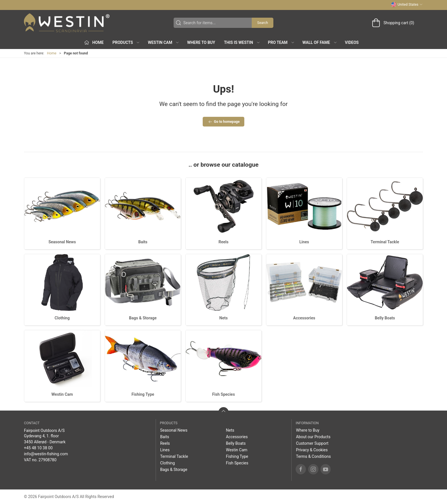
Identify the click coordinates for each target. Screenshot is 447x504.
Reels (224, 242)
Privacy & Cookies (312, 450)
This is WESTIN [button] (242, 42)
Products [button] (126, 42)
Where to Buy (201, 42)
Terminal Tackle (385, 242)
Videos (352, 42)
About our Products (313, 437)
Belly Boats (385, 318)
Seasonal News (62, 242)
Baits (143, 242)
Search (263, 23)
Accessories (304, 318)
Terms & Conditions (313, 456)
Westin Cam (62, 394)
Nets (223, 318)
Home (52, 53)
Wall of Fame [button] (320, 42)
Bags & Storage (143, 318)
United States (407, 5)
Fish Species (223, 394)
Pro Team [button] (281, 42)
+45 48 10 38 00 (38, 448)
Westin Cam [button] (164, 42)
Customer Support (312, 443)
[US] (67, 23)
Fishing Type (143, 394)
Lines (304, 242)
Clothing (62, 318)
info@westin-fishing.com (46, 454)
